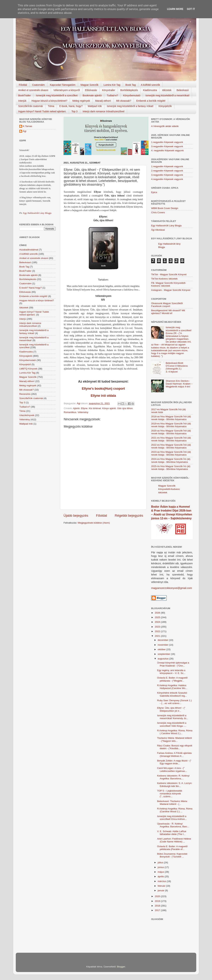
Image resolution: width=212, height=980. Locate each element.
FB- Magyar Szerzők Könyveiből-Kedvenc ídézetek (169, 284)
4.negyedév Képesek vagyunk (167, 179)
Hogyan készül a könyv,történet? (49, 101)
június (161, 867)
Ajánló (76, 408)
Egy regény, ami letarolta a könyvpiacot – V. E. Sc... (171, 672)
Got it (191, 9)
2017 (158, 910)
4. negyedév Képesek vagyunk (167, 150)
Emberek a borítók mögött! (151, 101)
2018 (158, 906)
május (161, 872)
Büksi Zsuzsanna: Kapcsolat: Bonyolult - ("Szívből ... (172, 855)
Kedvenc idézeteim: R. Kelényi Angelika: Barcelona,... (173, 777)
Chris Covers (158, 212)
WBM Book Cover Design (165, 208)
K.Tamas (28, 126)
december (163, 640)
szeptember (164, 654)
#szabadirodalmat (29, 250)
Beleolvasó (183, 90)
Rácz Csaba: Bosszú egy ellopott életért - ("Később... (175, 747)
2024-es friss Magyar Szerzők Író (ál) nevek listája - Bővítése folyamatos (171, 460)
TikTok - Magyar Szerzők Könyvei (169, 274)
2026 (158, 613)
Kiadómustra (150, 90)
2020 (158, 896)
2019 (158, 901)
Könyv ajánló (109, 408)
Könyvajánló (26, 356)
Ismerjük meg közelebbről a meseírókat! (167, 95)
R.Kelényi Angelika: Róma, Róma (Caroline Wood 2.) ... (175, 810)
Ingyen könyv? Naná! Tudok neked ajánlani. (42, 111)
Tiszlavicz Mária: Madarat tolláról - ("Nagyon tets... (174, 739)
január (161, 890)
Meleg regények (81, 101)
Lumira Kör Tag (112, 85)
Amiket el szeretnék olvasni (33, 90)
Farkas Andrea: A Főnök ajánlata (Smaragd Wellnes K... (174, 754)
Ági (25, 131)
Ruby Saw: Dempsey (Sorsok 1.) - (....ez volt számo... (174, 702)
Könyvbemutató (132, 95)
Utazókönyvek (27, 415)
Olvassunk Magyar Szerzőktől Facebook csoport (167, 305)
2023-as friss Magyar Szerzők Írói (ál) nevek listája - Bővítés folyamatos (171, 453)
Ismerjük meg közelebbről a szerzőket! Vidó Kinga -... (172, 724)
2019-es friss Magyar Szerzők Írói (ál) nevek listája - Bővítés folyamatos (171, 425)
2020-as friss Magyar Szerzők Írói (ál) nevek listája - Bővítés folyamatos (171, 432)
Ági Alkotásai (158, 230)
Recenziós (25, 394)
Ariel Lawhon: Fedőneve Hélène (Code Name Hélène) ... (174, 840)
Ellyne (84, 408)
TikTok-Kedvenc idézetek (164, 279)
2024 (158, 622)
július (161, 862)
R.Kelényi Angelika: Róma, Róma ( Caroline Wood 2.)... (175, 732)
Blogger (121, 967)
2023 (158, 627)
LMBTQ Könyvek (28, 369)
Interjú (23, 319)
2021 (158, 636)
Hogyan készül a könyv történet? (37, 300)
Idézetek (167, 90)
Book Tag (131, 85)
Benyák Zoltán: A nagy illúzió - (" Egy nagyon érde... (174, 762)
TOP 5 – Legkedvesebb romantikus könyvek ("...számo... (170, 794)
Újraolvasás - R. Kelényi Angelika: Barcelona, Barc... (173, 825)
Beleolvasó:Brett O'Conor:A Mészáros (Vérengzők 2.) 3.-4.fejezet (177, 367)
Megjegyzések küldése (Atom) (94, 523)
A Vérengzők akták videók (165, 126)
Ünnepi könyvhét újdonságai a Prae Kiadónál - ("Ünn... (173, 664)
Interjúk (22, 101)
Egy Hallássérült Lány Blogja (37, 213)
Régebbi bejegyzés (129, 516)
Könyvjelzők (165, 106)
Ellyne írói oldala (103, 396)
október (162, 649)
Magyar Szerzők (89, 85)
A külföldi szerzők (150, 85)
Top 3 (75, 111)
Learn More (175, 9)
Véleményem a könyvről (67, 90)
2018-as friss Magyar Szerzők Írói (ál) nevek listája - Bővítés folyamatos (171, 418)
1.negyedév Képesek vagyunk (167, 142)
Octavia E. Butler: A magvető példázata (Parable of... (172, 848)
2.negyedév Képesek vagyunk (167, 171)
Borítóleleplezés (129, 90)
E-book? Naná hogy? (31, 288)
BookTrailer (25, 95)
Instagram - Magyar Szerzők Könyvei (171, 290)
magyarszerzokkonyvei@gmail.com (172, 588)
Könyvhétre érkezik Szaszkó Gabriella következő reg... (172, 694)
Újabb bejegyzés (76, 516)
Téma (51, 106)
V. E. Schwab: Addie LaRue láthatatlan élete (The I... (172, 833)
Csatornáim (38, 85)
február (162, 886)
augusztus (163, 659)
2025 (158, 617)
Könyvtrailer (109, 90)
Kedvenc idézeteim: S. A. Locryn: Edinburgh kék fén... (175, 785)
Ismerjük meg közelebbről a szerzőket (57, 95)
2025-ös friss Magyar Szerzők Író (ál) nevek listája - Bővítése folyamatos (171, 468)
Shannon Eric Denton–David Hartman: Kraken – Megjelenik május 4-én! (179, 384)
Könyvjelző (25, 364)
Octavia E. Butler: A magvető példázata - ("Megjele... (172, 679)
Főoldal (23, 85)
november (163, 645)
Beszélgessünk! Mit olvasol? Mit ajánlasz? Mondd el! (168, 312)
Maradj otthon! (103, 101)
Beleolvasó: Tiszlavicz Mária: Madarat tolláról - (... (172, 803)
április (161, 876)
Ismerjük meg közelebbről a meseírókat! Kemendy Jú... (173, 717)
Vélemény (83, 412)
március (162, 881)
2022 (158, 631)
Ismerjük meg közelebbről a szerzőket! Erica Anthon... (172, 818)
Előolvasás (91, 90)
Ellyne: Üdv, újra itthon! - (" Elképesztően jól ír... (171, 709)
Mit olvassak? (124, 101)
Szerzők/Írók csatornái (31, 106)
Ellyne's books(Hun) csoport (103, 389)
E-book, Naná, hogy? (71, 106)
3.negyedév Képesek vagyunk (167, 146)
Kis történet (95, 408)
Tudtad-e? (112, 95)
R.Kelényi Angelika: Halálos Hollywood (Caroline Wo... (172, 687)
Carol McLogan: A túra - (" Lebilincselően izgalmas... (172, 769)
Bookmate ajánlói (92, 95)
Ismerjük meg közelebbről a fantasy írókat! (130, 106)
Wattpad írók (95, 106)
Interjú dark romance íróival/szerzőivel (104, 111)
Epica (154, 192)
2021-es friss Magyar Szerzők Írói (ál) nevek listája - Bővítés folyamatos (171, 439)
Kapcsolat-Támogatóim (63, 85)
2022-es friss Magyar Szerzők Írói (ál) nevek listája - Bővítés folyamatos (171, 446)
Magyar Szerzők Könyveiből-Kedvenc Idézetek (169, 489)
